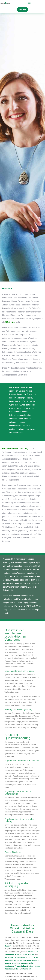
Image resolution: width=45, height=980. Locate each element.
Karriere (22, 9)
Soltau (24, 966)
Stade (38, 966)
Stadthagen (9, 966)
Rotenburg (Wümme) (20, 963)
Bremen (8, 963)
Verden (17, 966)
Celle (31, 963)
